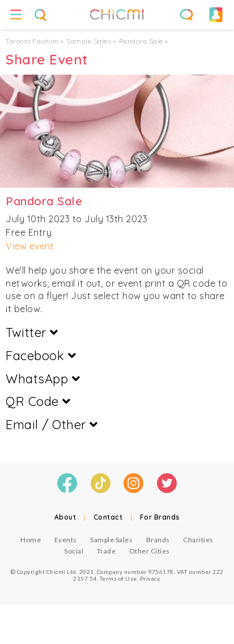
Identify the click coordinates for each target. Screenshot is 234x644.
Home (31, 540)
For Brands (160, 517)
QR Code (38, 401)
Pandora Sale (141, 41)
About (65, 517)
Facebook (41, 356)
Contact (108, 517)
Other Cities (150, 551)
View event (30, 246)
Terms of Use (118, 578)
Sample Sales (89, 41)
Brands (158, 540)
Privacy (150, 578)
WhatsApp (43, 379)
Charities (198, 540)
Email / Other (52, 425)
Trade (107, 551)
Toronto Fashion (32, 41)
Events (66, 540)
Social (74, 551)
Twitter (32, 332)
